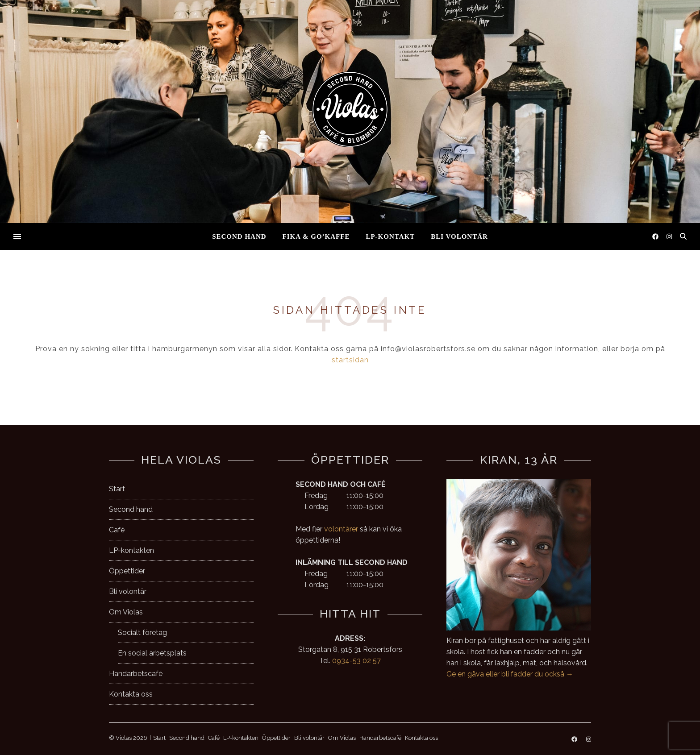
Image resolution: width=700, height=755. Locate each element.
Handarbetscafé (136, 674)
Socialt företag (142, 633)
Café (117, 530)
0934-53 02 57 (356, 661)
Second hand (239, 236)
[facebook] (656, 236)
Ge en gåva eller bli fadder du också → (510, 674)
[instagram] (669, 236)
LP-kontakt (390, 236)
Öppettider (127, 571)
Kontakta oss (131, 694)
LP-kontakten (131, 550)
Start (117, 489)
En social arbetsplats (152, 653)
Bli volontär (459, 236)
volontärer (341, 529)
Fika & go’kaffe (316, 236)
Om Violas (126, 612)
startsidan (350, 360)
